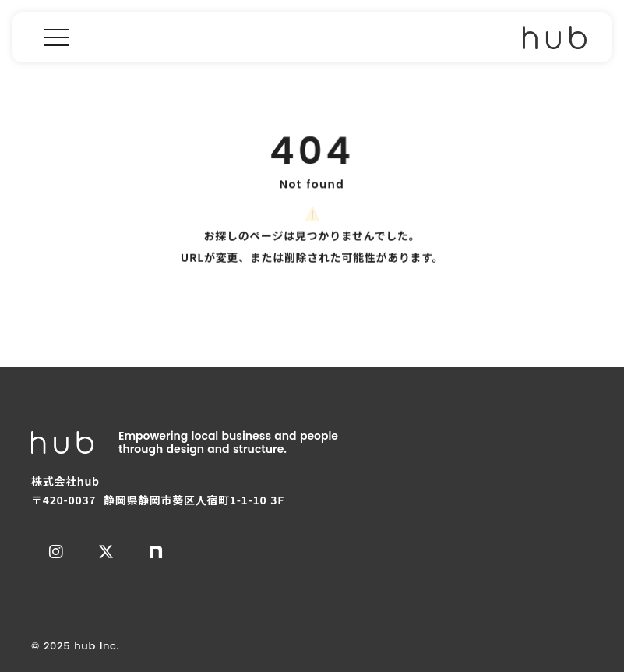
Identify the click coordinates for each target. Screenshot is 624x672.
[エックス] (106, 552)
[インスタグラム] (56, 552)
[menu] (56, 37)
